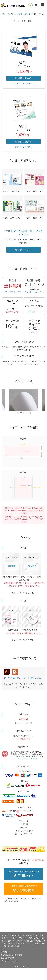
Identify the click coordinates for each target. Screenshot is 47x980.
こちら (26, 723)
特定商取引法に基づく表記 (11, 955)
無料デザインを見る (23, 84)
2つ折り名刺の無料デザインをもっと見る (23, 233)
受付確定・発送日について (34, 292)
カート (36, 5)
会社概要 (5, 952)
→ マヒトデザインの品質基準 (28, 759)
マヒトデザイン (8, 14)
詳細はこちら (34, 332)
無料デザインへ (24, 250)
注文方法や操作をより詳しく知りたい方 (23, 874)
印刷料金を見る (23, 78)
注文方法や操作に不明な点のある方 (23, 889)
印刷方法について (34, 312)
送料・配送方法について (13, 292)
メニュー (42, 5)
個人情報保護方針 (8, 958)
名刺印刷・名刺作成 (23, 14)
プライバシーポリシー (10, 961)
